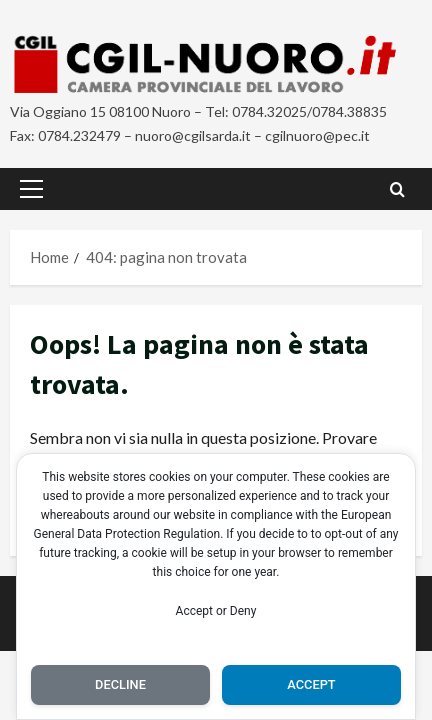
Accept (311, 684)
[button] (31, 189)
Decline (120, 684)
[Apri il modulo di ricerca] (397, 188)
